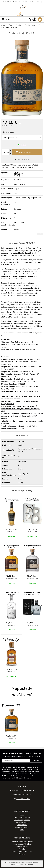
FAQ (22, 830)
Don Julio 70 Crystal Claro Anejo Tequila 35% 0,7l (32, 594)
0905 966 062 (30, 2)
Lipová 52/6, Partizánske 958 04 (22, 790)
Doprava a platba (22, 822)
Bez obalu (22, 461)
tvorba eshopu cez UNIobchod (30, 863)
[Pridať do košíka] (22, 152)
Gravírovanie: (8, 132)
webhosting (14, 865)
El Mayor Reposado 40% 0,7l (11, 547)
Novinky (22, 849)
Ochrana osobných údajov (22, 844)
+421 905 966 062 (23, 799)
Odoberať (36, 761)
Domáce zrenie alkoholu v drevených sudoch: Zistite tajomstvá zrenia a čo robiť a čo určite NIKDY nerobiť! (22, 416)
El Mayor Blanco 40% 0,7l (32, 547)
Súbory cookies (22, 847)
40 (19, 456)
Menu (6, 20)
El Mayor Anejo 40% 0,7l (11, 706)
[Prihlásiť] (34, 19)
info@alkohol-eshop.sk (13, 2)
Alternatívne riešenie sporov (22, 842)
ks (8, 152)
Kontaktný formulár (22, 827)
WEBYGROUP (29, 865)
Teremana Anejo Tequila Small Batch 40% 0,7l (12, 501)
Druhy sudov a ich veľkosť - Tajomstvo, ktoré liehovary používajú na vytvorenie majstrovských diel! (20, 409)
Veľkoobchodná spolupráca (22, 851)
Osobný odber (22, 825)
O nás (22, 815)
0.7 (19, 465)
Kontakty (22, 854)
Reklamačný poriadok (22, 820)
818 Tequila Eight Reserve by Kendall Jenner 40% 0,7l (32, 501)
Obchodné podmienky (22, 817)
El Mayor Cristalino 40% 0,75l (11, 593)
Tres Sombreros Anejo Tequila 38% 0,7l (11, 640)
